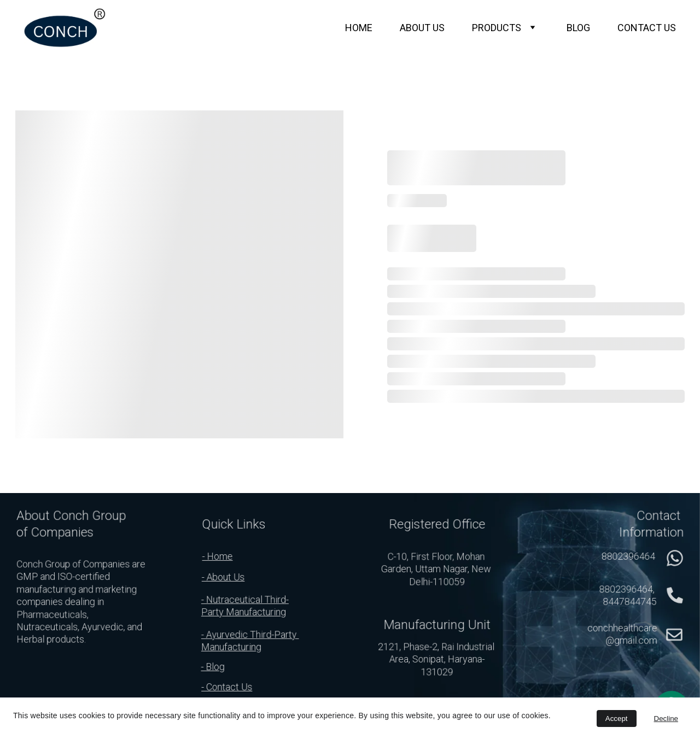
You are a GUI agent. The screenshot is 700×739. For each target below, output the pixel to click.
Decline (666, 719)
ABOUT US (422, 28)
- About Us (223, 577)
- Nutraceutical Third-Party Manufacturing (246, 606)
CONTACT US (647, 28)
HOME (359, 28)
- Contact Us (227, 687)
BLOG (578, 28)
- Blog (213, 667)
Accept (617, 719)
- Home (217, 556)
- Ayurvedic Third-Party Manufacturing (250, 641)
